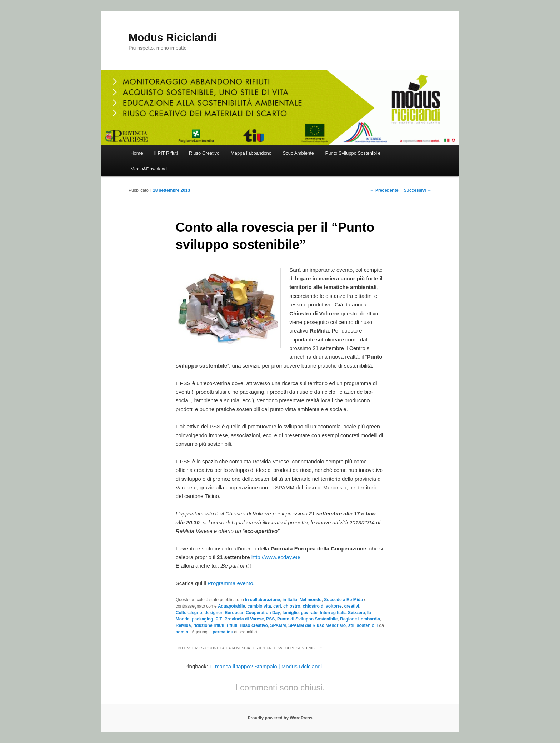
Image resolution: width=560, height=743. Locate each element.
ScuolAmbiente (298, 153)
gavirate (309, 613)
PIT (219, 619)
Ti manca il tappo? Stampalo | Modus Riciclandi (266, 666)
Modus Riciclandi (173, 37)
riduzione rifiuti (209, 625)
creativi (351, 606)
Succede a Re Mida (343, 600)
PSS (270, 619)
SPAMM (278, 625)
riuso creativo (254, 625)
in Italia (290, 600)
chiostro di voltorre (322, 606)
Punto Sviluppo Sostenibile (353, 153)
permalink (223, 632)
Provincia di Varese (244, 619)
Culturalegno (189, 613)
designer (214, 613)
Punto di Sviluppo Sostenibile (307, 619)
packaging (202, 619)
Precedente (384, 190)
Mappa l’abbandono (251, 153)
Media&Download (149, 169)
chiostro (292, 606)
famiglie (291, 613)
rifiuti (232, 625)
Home (137, 153)
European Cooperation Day (252, 613)
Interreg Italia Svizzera (342, 613)
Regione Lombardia (360, 619)
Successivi (418, 190)
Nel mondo (311, 600)
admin (183, 632)
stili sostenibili (363, 625)
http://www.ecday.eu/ (276, 557)
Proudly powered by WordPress (280, 718)
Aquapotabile (231, 606)
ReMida (183, 625)
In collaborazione (262, 600)
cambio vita (259, 606)
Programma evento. (231, 583)
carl (277, 606)
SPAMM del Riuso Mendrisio (317, 625)
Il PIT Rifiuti (166, 153)
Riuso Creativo (204, 153)
